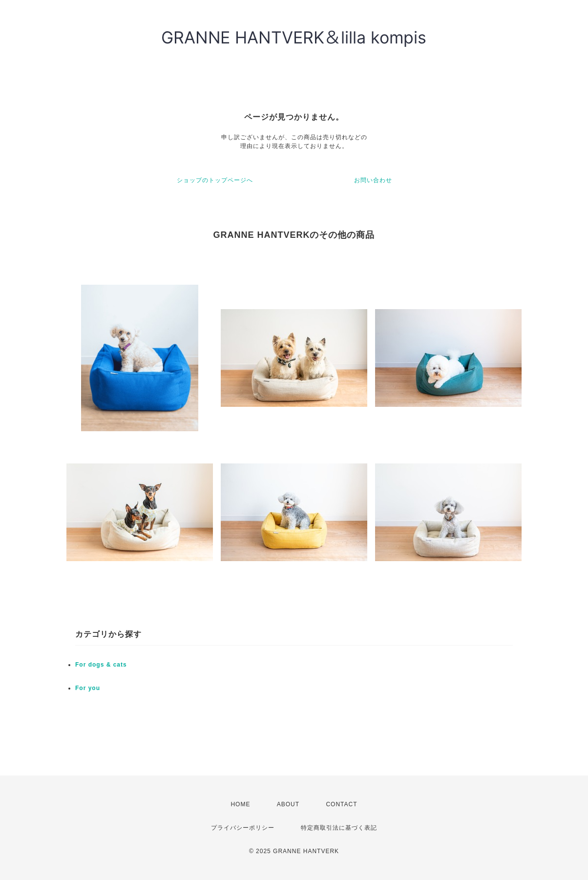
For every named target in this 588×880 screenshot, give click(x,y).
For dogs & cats (101, 665)
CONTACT (341, 804)
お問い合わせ (373, 180)
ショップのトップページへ (215, 180)
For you (88, 688)
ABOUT (288, 804)
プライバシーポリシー (243, 828)
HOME (240, 804)
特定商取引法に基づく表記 (339, 828)
